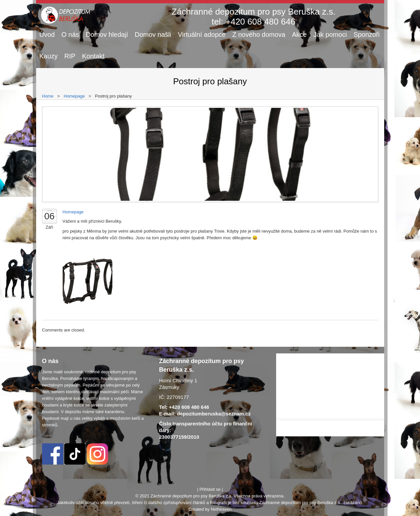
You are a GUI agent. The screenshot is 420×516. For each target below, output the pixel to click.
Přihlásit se (210, 489)
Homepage (74, 96)
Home (48, 96)
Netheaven (221, 509)
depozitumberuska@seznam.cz (214, 414)
